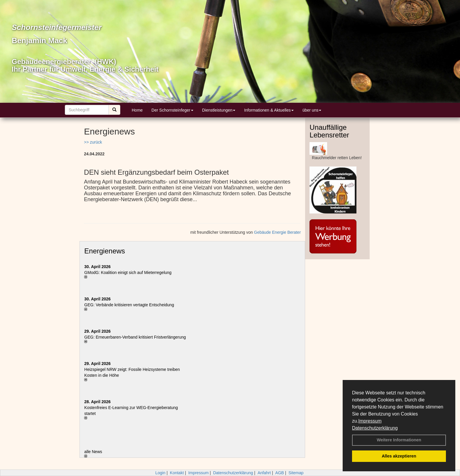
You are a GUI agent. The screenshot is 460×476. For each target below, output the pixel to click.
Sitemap (296, 473)
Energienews (105, 251)
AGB (280, 473)
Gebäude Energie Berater (278, 232)
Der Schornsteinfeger (172, 110)
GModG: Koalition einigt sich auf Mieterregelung (128, 273)
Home (137, 110)
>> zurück (93, 142)
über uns (312, 110)
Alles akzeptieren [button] (399, 456)
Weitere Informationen (399, 440)
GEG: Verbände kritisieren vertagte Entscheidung (129, 305)
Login (160, 473)
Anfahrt (264, 473)
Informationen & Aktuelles (269, 110)
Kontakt (177, 473)
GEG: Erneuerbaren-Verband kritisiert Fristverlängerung (136, 337)
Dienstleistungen (219, 110)
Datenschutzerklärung (375, 428)
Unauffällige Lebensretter (329, 131)
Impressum (370, 421)
